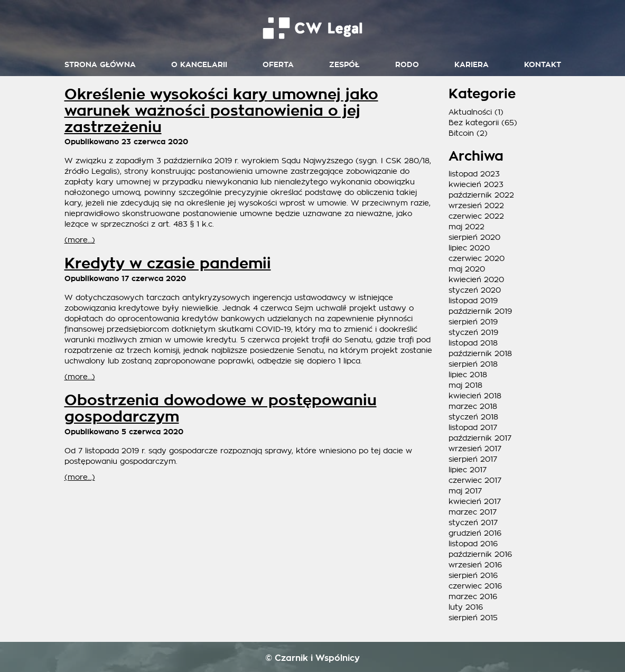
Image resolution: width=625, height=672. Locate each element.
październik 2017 (480, 438)
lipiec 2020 (469, 248)
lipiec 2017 (468, 470)
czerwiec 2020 (477, 258)
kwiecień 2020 (476, 279)
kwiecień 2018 (475, 396)
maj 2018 (465, 385)
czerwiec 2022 (476, 216)
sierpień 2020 (474, 237)
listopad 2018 (473, 343)
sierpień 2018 (473, 364)
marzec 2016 (473, 596)
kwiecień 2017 (475, 501)
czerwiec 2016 (475, 586)
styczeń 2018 (473, 417)
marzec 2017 (473, 512)
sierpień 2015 (473, 618)
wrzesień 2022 (476, 206)
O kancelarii (199, 65)
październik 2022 (481, 195)
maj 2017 (465, 491)
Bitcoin (461, 133)
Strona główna (100, 65)
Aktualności (470, 112)
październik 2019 (480, 311)
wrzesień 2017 (475, 449)
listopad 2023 (474, 174)
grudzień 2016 (475, 533)
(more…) (80, 240)
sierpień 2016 (473, 575)
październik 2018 (480, 353)
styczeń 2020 (475, 290)
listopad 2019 (473, 301)
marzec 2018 (473, 406)
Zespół (344, 65)
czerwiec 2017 (475, 480)
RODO (407, 65)
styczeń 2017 (473, 522)
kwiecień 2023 (476, 184)
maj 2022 (467, 227)
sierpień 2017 (473, 459)
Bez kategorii (474, 123)
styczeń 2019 (473, 332)
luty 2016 (466, 607)
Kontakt (543, 65)
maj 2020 (467, 269)
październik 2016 (480, 554)
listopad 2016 (473, 544)
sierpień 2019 (473, 322)
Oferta (278, 65)
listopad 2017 (473, 427)
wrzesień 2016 (475, 565)
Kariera (472, 65)
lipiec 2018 (468, 375)
